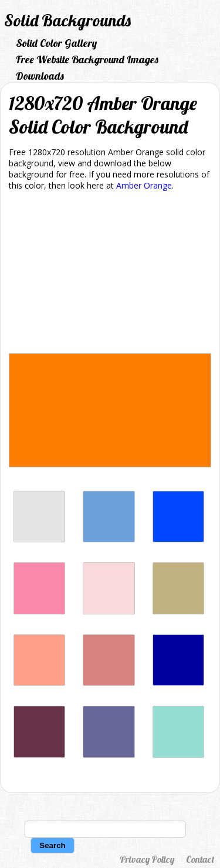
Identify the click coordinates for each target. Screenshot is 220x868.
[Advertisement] (110, 274)
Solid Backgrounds (67, 20)
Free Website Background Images (87, 59)
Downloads (40, 76)
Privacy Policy (147, 859)
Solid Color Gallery (56, 43)
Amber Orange (144, 185)
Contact (200, 859)
